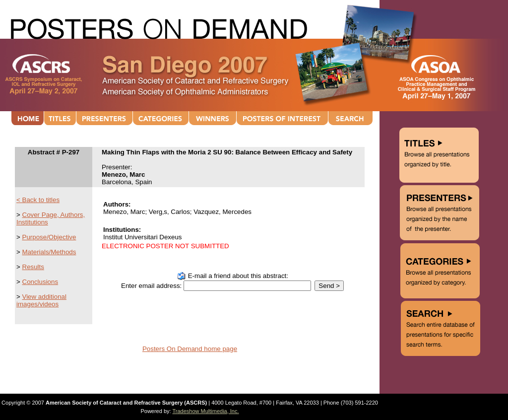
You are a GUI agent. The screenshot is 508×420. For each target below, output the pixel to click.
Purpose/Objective (49, 237)
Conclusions (40, 282)
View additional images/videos (41, 300)
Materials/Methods (49, 252)
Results (33, 267)
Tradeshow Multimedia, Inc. (205, 411)
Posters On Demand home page (190, 349)
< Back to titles (38, 200)
